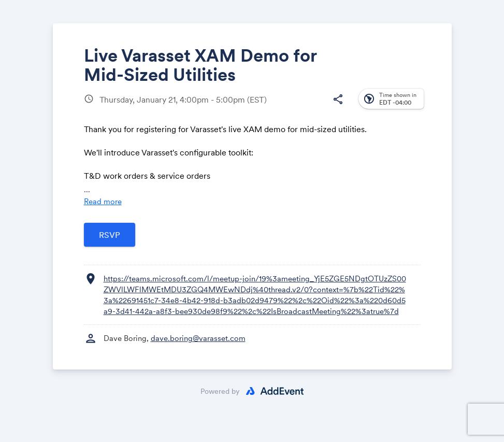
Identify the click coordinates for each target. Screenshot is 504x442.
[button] (338, 99)
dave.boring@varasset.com (198, 338)
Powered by (220, 391)
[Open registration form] (110, 235)
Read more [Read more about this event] (103, 201)
